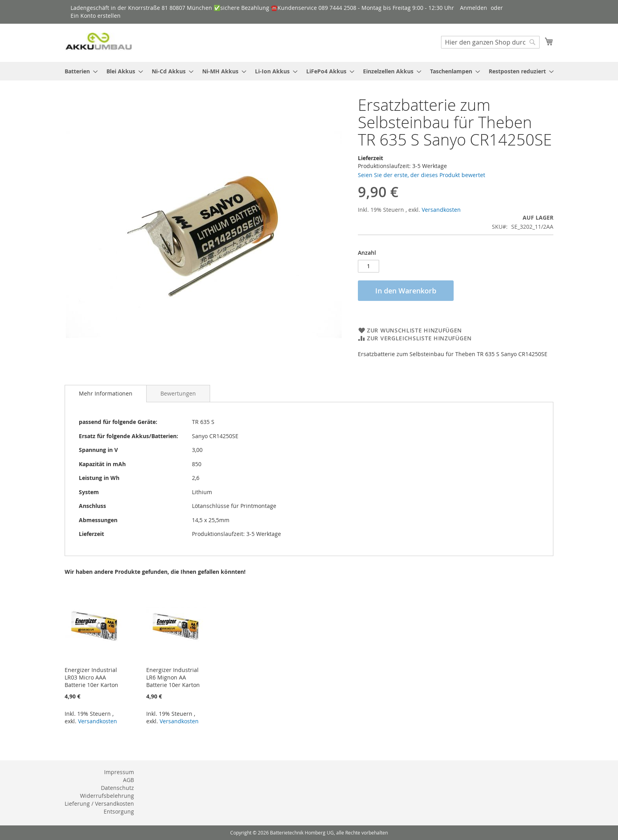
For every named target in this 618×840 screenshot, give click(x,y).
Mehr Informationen (106, 393)
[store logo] (98, 42)
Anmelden (474, 8)
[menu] (309, 71)
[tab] (106, 394)
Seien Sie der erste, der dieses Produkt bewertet (422, 175)
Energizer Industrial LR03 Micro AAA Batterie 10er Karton (91, 677)
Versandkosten (441, 210)
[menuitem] (79, 71)
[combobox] (490, 42)
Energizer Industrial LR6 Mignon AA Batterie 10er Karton (173, 677)
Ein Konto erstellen (96, 16)
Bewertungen (178, 393)
